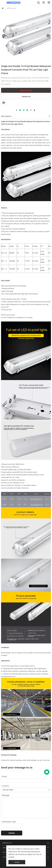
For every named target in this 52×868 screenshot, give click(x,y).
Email (4, 776)
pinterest (31, 110)
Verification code (8, 822)
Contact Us (26, 96)
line (20, 110)
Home (3, 8)
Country (5, 786)
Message (5, 795)
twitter (24, 110)
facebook (17, 110)
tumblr (35, 110)
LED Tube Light (11, 8)
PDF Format (4, 102)
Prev (4, 36)
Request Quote (26, 90)
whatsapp (27, 110)
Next (48, 36)
